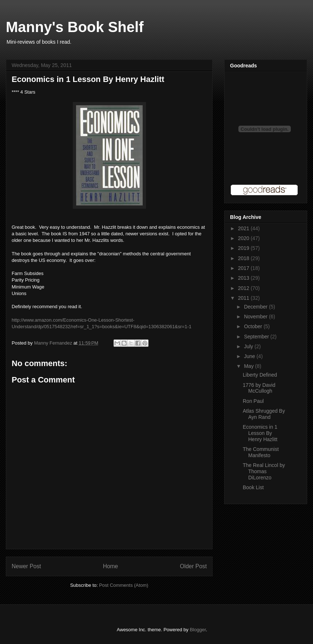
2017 (244, 268)
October (254, 326)
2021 (244, 228)
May (249, 366)
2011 (244, 298)
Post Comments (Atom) (124, 585)
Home (111, 566)
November (256, 317)
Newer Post (26, 566)
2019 (244, 248)
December (256, 307)
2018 (244, 258)
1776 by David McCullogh (259, 388)
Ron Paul (253, 401)
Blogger (198, 630)
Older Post (193, 566)
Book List (253, 487)
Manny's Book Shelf (75, 27)
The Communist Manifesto (261, 452)
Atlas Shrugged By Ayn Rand (264, 414)
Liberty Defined (260, 375)
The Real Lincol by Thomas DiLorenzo (264, 471)
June (250, 356)
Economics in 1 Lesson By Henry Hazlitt (260, 433)
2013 (244, 278)
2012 (244, 288)
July (249, 346)
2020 (244, 238)
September (257, 337)
